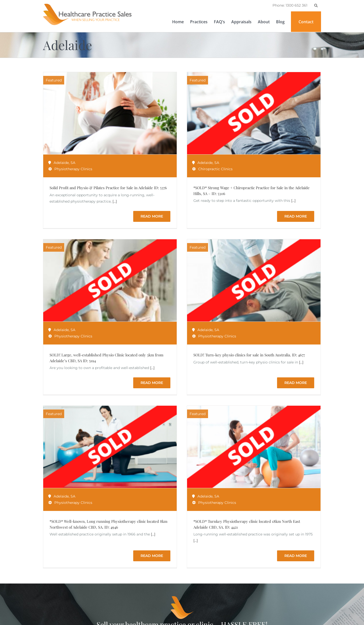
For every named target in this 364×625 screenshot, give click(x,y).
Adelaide (61, 163)
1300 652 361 (61, 617)
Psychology (125, 618)
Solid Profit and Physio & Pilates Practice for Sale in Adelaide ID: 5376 (108, 188)
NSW (157, 618)
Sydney (144, 618)
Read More (301, 252)
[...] (115, 201)
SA (73, 163)
